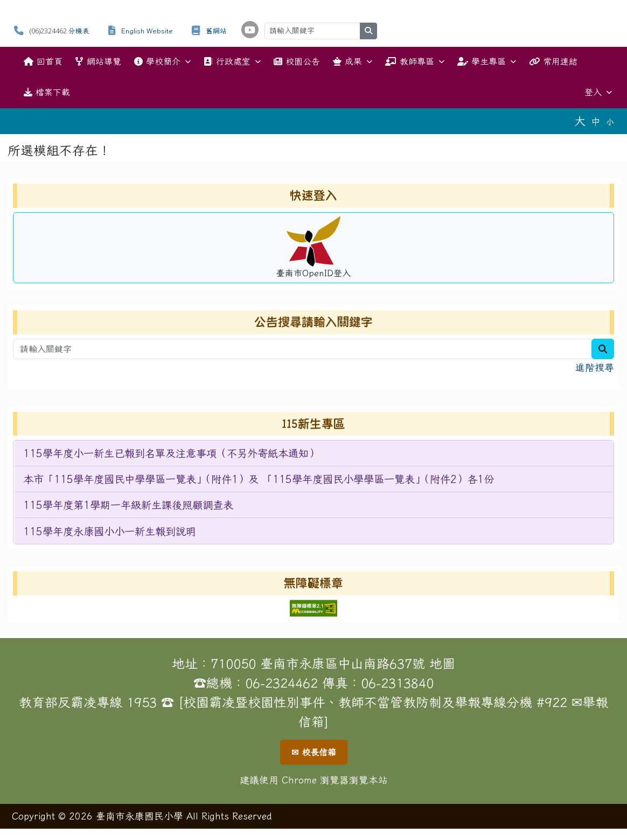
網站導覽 (98, 61)
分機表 (79, 31)
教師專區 (414, 62)
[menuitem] (314, 453)
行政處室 (232, 62)
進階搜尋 (595, 367)
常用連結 (553, 61)
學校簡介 (162, 62)
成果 (353, 62)
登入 (598, 92)
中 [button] (596, 121)
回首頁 (43, 61)
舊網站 (216, 31)
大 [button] (580, 121)
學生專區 (487, 62)
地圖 (442, 663)
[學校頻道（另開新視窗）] (250, 30)
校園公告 (297, 61)
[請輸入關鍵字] (312, 31)
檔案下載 (47, 92)
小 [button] (610, 122)
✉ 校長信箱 (314, 752)
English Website (147, 31)
